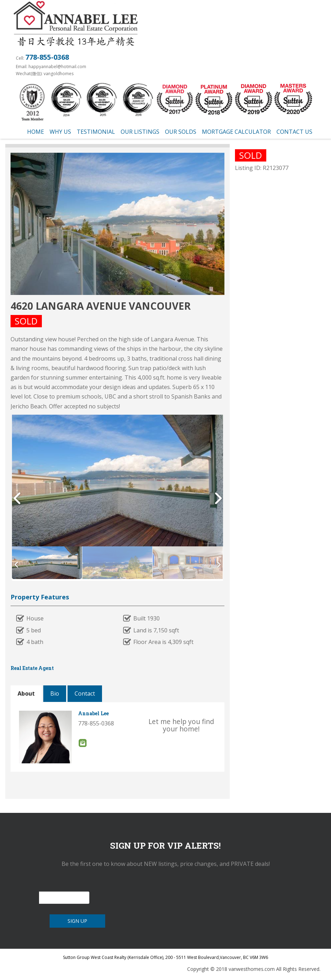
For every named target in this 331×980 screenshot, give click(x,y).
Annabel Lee (93, 713)
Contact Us (294, 132)
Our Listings (140, 132)
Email (82, 743)
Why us (60, 132)
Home (36, 132)
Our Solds (181, 132)
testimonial (96, 132)
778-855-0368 (47, 57)
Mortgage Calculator (236, 132)
